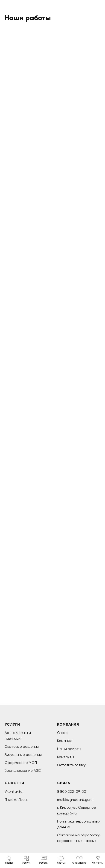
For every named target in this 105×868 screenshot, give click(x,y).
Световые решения (22, 746)
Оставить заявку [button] (71, 765)
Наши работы (69, 749)
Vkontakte (14, 791)
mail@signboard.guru (75, 800)
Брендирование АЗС (23, 770)
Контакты (66, 757)
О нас (62, 733)
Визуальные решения (23, 755)
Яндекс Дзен (16, 800)
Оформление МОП (21, 763)
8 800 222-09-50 (72, 791)
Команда (65, 741)
